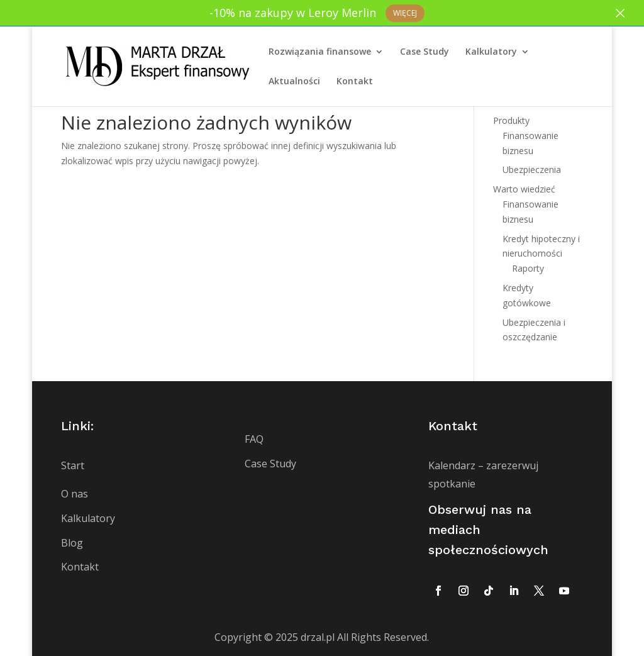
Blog (72, 543)
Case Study (425, 52)
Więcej (405, 13)
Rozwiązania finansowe (320, 52)
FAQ (254, 439)
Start (73, 465)
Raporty (528, 268)
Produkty (511, 120)
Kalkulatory (491, 52)
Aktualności (294, 81)
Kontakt (355, 81)
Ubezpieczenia (532, 170)
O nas (75, 494)
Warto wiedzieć (524, 189)
